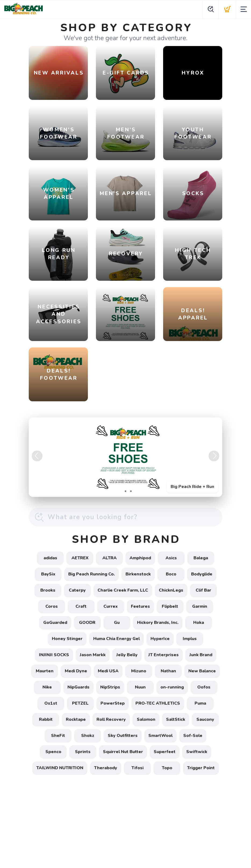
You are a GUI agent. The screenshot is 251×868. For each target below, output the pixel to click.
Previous (37, 456)
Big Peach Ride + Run (192, 487)
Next (214, 456)
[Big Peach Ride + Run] (125, 457)
